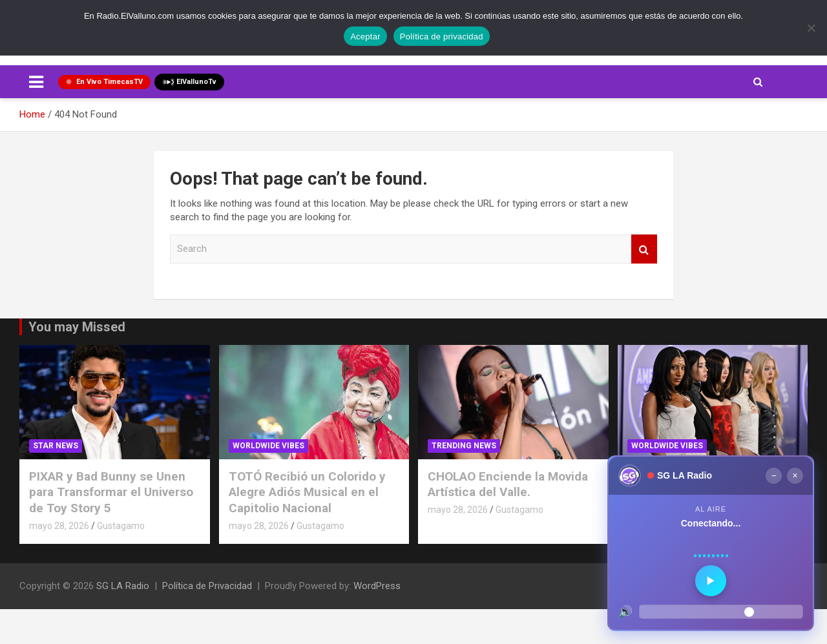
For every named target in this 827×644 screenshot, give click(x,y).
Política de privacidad (442, 36)
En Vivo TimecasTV (104, 82)
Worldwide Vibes (268, 446)
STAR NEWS (56, 446)
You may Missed (77, 327)
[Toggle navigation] (36, 82)
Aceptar (365, 36)
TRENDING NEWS (464, 446)
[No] (811, 28)
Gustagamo (121, 526)
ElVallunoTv (189, 82)
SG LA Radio (123, 586)
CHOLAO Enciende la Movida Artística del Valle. (508, 484)
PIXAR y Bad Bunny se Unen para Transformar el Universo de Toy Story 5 (111, 492)
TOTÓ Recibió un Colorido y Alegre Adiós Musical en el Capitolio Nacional (307, 492)
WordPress (377, 586)
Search (644, 249)
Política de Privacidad (207, 586)
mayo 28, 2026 (59, 526)
